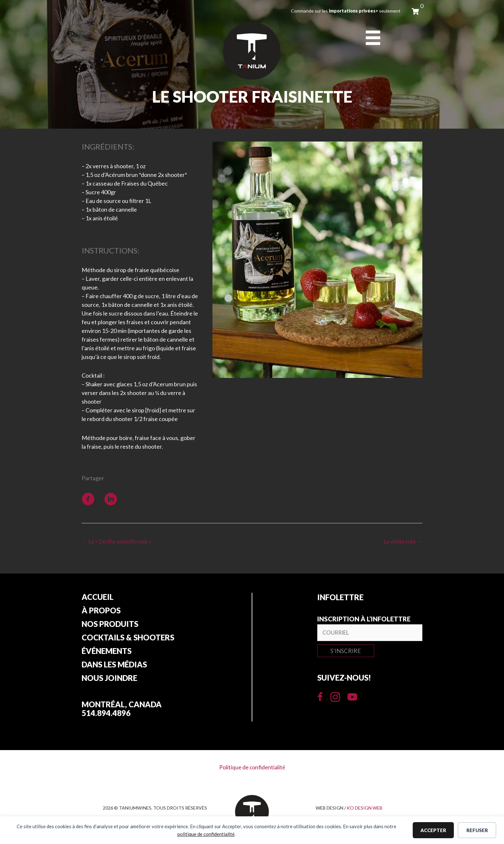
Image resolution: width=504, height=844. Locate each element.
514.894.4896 (106, 716)
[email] (370, 633)
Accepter (433, 830)
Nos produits (110, 626)
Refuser (477, 830)
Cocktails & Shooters (128, 639)
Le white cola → (402, 542)
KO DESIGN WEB (365, 810)
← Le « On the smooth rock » (118, 542)
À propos (101, 612)
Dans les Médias (114, 667)
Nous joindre (109, 681)
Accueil (98, 598)
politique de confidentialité (206, 834)
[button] (346, 652)
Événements (107, 653)
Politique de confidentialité (252, 770)
